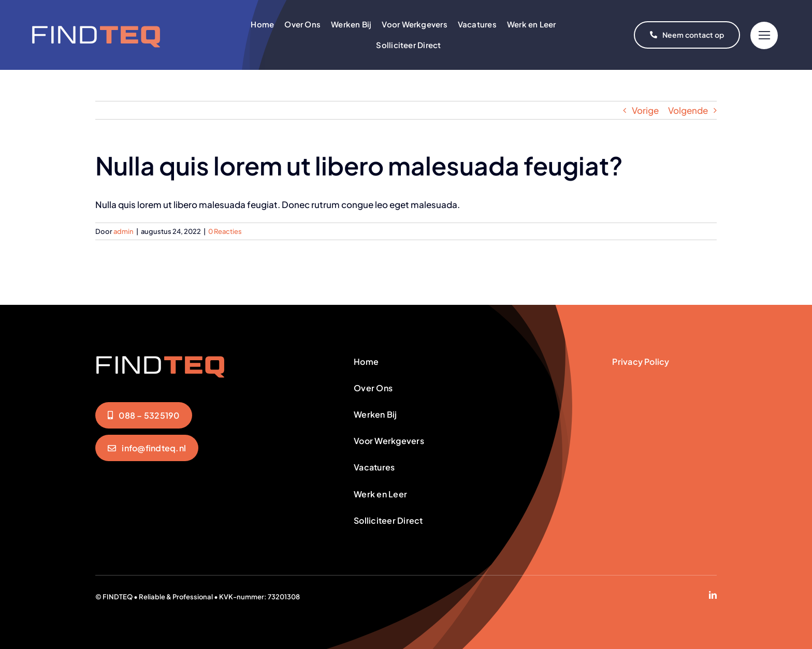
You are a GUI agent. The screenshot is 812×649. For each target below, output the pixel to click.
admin (124, 231)
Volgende (688, 110)
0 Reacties (225, 231)
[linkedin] (713, 595)
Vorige (645, 110)
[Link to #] (764, 35)
